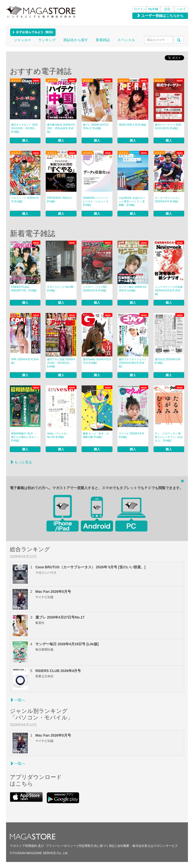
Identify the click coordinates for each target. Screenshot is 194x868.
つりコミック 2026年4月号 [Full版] (25, 200)
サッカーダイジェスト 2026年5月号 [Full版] (167, 200)
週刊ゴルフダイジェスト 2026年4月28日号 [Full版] (133, 363)
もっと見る (21, 462)
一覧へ (17, 700)
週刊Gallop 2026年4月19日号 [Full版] (97, 361)
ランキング (47, 40)
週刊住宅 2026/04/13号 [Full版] (168, 361)
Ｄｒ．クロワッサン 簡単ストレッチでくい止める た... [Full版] (169, 437)
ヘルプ (181, 9)
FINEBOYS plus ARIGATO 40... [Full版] (24, 289)
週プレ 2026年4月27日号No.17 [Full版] (96, 127)
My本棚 (153, 9)
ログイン (140, 9)
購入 (25, 141)
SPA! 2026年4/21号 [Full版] (25, 361)
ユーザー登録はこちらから (160, 16)
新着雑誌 (103, 40)
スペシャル (126, 40)
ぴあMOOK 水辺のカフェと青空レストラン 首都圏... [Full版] (132, 201)
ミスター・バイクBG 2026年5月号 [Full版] (95, 289)
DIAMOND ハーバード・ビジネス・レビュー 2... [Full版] (97, 201)
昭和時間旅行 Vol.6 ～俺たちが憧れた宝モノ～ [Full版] (25, 437)
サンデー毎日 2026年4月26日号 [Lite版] (133, 289)
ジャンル (22, 40)
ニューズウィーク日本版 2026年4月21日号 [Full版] (169, 290)
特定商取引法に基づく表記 (97, 846)
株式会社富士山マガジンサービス (155, 846)
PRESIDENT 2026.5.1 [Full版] (59, 200)
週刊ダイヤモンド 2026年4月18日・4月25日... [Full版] (24, 128)
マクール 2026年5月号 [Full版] (131, 435)
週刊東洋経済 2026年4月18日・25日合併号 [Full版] (61, 128)
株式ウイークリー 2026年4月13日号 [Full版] (168, 127)
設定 (167, 9)
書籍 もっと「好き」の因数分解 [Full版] (96, 435)
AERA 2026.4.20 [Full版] (132, 125)
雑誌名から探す (76, 40)
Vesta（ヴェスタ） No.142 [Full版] (58, 435)
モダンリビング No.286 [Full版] (60, 289)
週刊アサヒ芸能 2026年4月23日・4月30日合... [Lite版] (61, 363)
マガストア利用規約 (23, 846)
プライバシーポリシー (61, 846)
